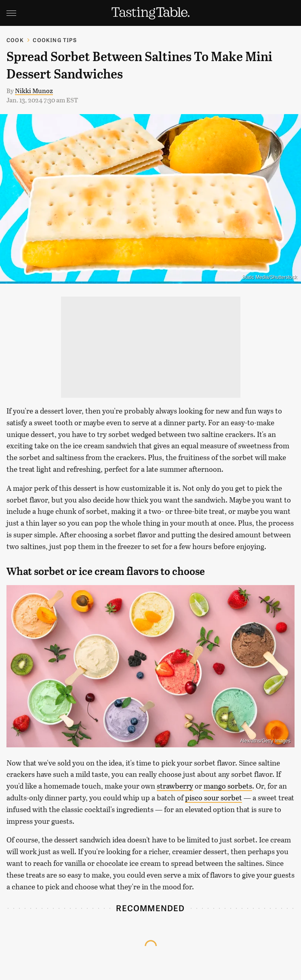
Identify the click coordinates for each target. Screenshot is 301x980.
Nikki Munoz (34, 90)
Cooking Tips (55, 40)
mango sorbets (228, 786)
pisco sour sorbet (214, 798)
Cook (15, 40)
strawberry (175, 786)
